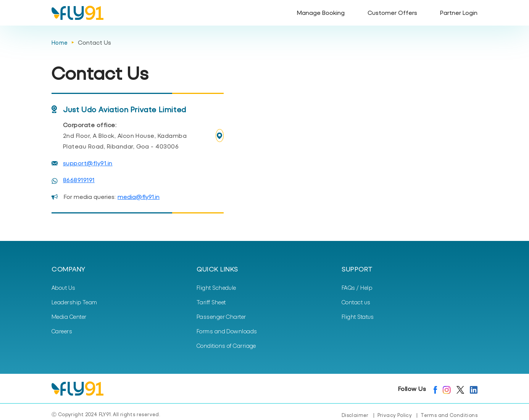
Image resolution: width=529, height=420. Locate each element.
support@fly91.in (88, 163)
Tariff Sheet (211, 302)
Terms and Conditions (449, 415)
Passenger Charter (221, 317)
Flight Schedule (216, 288)
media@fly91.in (139, 196)
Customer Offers (392, 12)
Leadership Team (74, 302)
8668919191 (79, 180)
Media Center (69, 317)
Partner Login (459, 12)
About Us (64, 288)
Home (60, 42)
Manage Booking (321, 12)
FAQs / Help (357, 288)
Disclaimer (355, 415)
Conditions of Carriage (226, 346)
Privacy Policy (395, 415)
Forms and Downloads (227, 331)
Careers (62, 331)
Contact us (356, 302)
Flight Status (358, 317)
